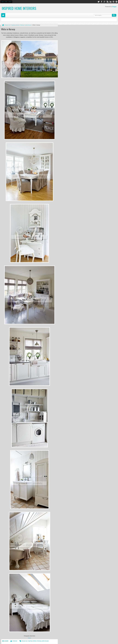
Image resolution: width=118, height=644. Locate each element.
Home (3, 15)
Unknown (15, 641)
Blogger (114, 7)
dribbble (114, 2)
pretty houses (45, 641)
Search (114, 15)
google (105, 2)
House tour (24, 641)
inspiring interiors (32, 641)
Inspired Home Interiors (19, 8)
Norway (39, 641)
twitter (99, 2)
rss (108, 2)
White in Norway (8, 29)
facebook (102, 2)
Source (29, 638)
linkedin (111, 2)
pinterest (117, 2)
